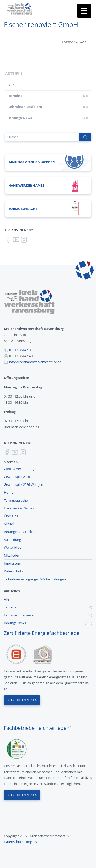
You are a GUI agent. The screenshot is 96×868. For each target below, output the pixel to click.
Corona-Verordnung (19, 469)
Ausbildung (12, 540)
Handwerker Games (19, 508)
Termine (16, 96)
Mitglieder (12, 555)
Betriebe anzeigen (22, 700)
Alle (12, 85)
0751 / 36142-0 (20, 350)
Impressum (13, 563)
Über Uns (11, 516)
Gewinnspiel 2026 (17, 477)
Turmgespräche (16, 500)
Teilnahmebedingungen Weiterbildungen (35, 579)
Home (9, 492)
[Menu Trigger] (84, 11)
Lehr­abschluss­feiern (25, 107)
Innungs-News (20, 118)
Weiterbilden (14, 547)
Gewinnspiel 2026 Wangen (24, 484)
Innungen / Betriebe (19, 532)
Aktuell (9, 524)
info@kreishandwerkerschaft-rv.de (35, 362)
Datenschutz (13, 571)
